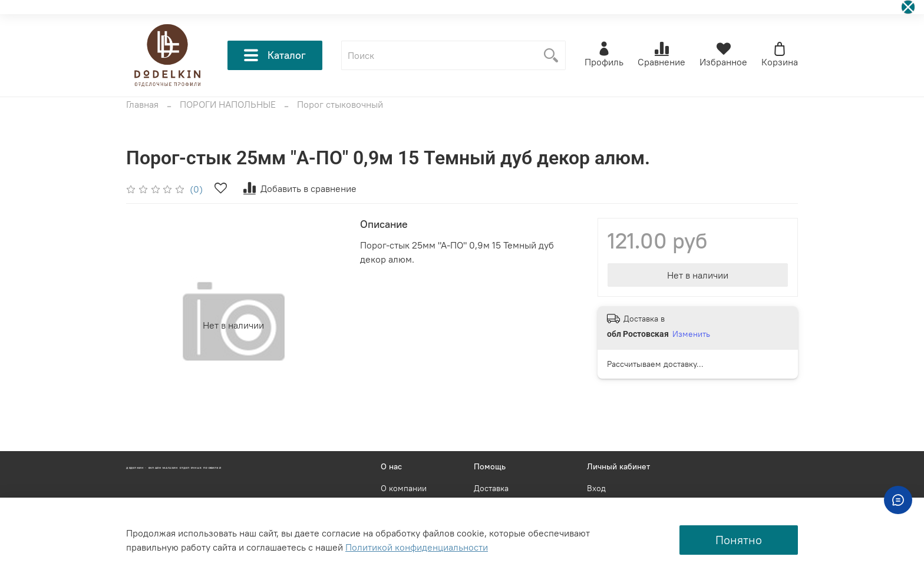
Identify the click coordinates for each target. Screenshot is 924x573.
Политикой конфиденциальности (417, 547)
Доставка (491, 488)
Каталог (275, 55)
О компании (404, 488)
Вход (596, 488)
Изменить (691, 334)
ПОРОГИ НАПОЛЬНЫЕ (228, 104)
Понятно (739, 540)
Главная (142, 104)
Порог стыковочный (340, 104)
